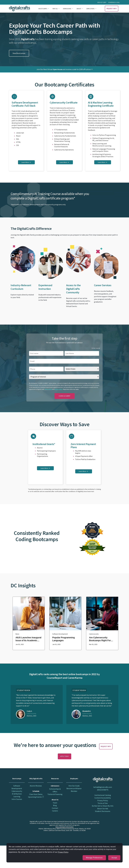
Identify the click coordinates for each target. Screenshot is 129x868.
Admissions (67, 9)
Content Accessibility (103, 798)
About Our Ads (103, 809)
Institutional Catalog (103, 795)
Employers (90, 9)
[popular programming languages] (65, 623)
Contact (55, 808)
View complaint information (64, 827)
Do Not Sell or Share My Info (103, 806)
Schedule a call (114, 2)
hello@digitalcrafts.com (103, 787)
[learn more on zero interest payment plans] (84, 471)
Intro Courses (17, 799)
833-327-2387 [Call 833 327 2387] (102, 2)
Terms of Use (48, 389)
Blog (55, 805)
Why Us (55, 9)
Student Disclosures (103, 811)
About (79, 9)
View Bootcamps (19, 53)
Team (55, 803)
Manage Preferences (95, 858)
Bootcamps (43, 9)
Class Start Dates (36, 794)
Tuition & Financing (55, 794)
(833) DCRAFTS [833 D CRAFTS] (103, 790)
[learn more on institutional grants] (45, 468)
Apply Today (64, 756)
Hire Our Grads (74, 786)
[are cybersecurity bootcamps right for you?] (102, 623)
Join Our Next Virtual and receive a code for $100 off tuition (65, 69)
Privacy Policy (59, 389)
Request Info (112, 9)
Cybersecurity (17, 791)
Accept (114, 858)
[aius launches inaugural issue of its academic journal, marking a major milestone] (29, 623)
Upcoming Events (36, 797)
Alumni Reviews (36, 786)
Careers (55, 811)
